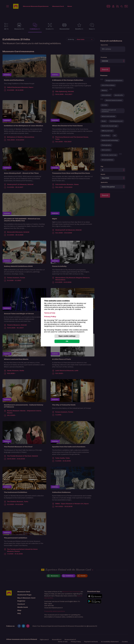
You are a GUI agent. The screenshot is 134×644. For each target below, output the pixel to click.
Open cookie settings (67, 336)
